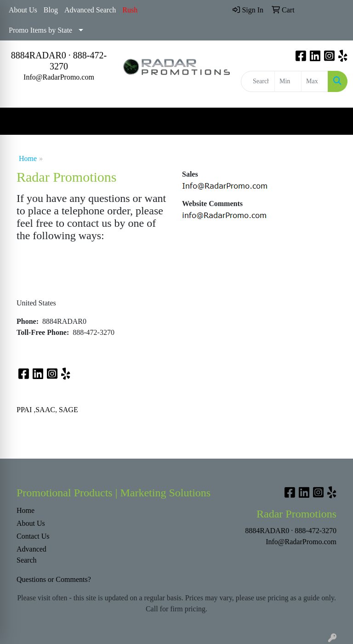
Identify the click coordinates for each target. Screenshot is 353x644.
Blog (51, 10)
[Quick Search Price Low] (288, 81)
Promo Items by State (40, 30)
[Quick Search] (258, 81)
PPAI (24, 410)
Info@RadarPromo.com (59, 77)
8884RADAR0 (39, 55)
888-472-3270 (316, 531)
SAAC (45, 410)
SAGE (68, 410)
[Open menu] (335, 121)
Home (28, 158)
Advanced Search (90, 10)
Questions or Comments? (54, 579)
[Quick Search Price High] (315, 81)
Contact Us (33, 536)
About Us (23, 10)
